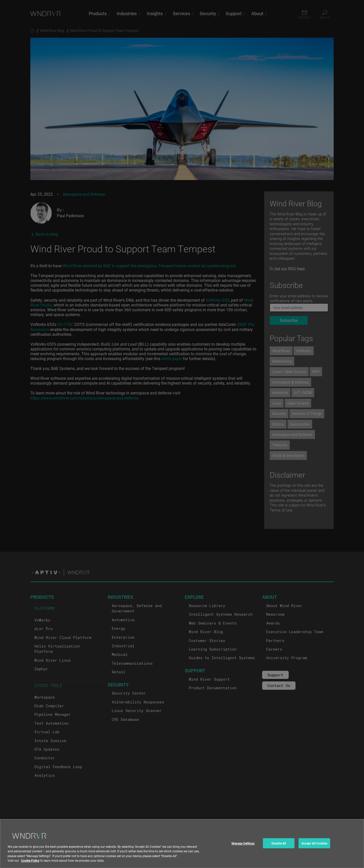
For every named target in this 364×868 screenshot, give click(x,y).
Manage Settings (243, 847)
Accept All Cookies (314, 847)
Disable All (279, 847)
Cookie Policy (30, 864)
